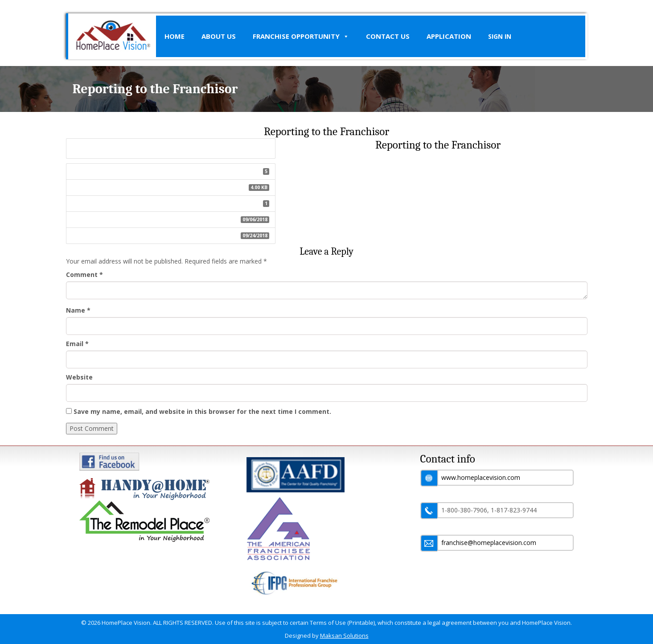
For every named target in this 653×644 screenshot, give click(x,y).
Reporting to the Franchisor (170, 148)
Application (449, 36)
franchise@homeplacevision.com (489, 543)
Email (77, 344)
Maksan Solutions (344, 636)
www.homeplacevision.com (481, 477)
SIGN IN (500, 36)
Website (79, 377)
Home (175, 36)
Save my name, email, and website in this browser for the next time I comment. (202, 411)
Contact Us (388, 36)
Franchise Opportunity (301, 36)
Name (78, 310)
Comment (84, 275)
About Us (219, 36)
